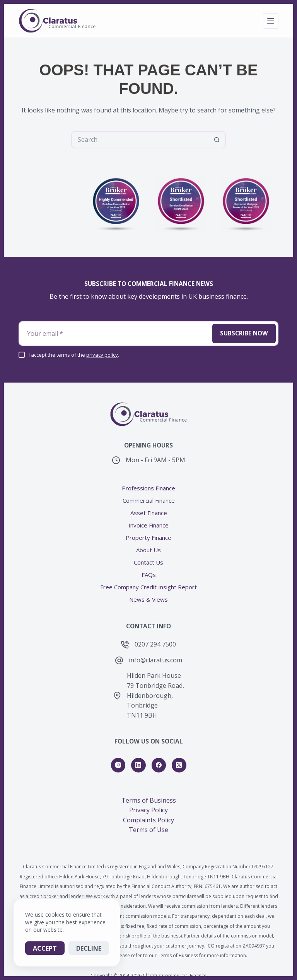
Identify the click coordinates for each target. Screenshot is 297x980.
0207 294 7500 (155, 626)
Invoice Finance (148, 507)
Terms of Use (148, 812)
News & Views (148, 581)
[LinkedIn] (138, 747)
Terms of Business (149, 782)
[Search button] (217, 140)
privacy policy (102, 336)
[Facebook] (159, 747)
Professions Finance (148, 470)
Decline (89, 948)
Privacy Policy (148, 792)
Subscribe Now (243, 315)
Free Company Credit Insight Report (148, 569)
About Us (148, 532)
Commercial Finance (149, 482)
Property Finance (148, 519)
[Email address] (114, 315)
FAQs (149, 556)
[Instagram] (118, 747)
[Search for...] (140, 140)
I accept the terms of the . (74, 336)
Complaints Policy (148, 801)
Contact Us (148, 544)
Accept (45, 948)
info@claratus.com (155, 641)
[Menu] (271, 21)
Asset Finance (149, 494)
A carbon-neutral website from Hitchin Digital (149, 967)
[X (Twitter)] (179, 747)
